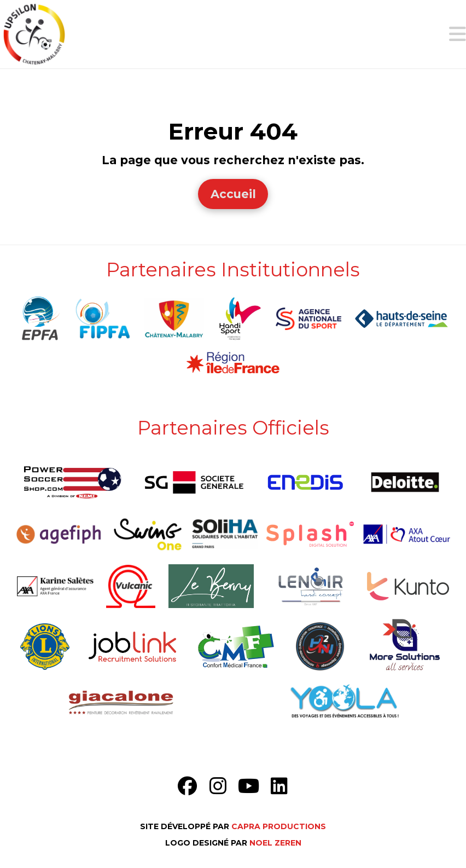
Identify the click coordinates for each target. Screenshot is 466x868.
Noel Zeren (275, 843)
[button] (458, 34)
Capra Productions (279, 826)
